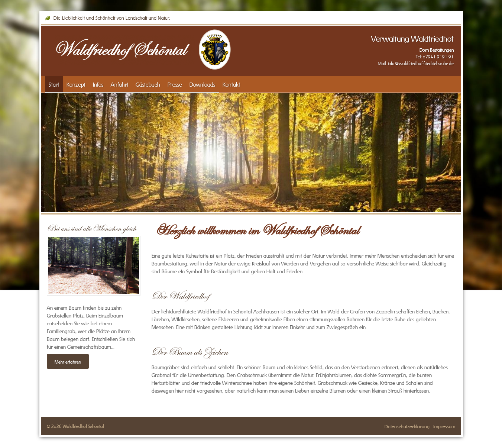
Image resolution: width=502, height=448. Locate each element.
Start (54, 84)
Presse (175, 84)
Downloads (202, 84)
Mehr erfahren (68, 361)
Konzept (76, 84)
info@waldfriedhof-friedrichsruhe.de (421, 63)
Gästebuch (148, 84)
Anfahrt (119, 84)
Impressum (444, 426)
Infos (98, 84)
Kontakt (231, 84)
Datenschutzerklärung (407, 426)
